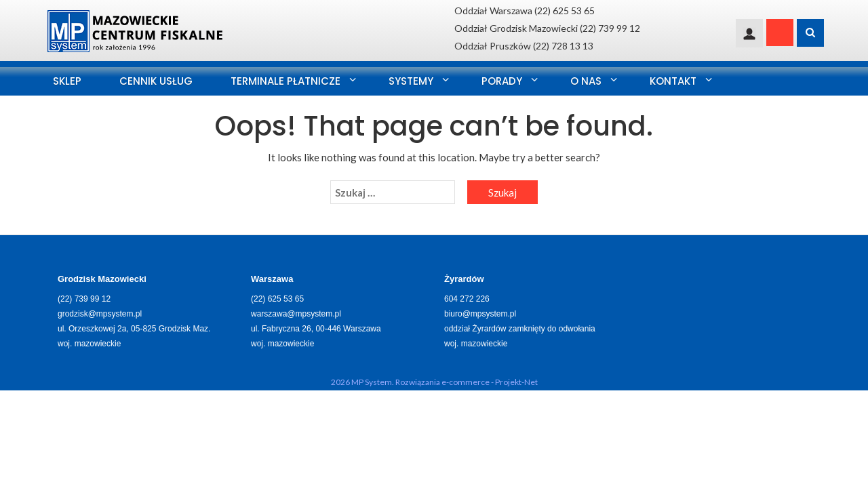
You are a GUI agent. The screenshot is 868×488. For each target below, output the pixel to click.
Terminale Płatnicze (285, 81)
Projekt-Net (516, 382)
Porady (502, 81)
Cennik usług (156, 81)
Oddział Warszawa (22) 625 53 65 (525, 11)
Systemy (411, 81)
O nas (586, 81)
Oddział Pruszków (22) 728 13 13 (524, 46)
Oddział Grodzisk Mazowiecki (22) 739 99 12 (547, 28)
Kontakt (673, 81)
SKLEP (67, 81)
